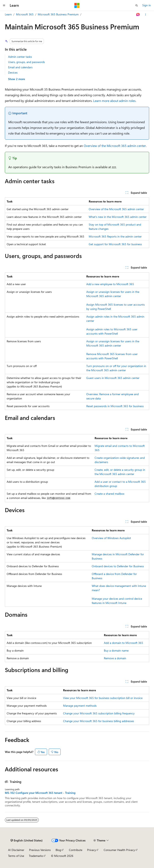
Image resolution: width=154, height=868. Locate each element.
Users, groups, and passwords (26, 62)
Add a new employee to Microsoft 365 (110, 284)
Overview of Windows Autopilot (111, 538)
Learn (8, 14)
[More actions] (146, 15)
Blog (58, 850)
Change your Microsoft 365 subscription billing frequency (99, 713)
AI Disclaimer (16, 850)
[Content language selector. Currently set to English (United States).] (27, 840)
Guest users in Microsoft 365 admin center (113, 378)
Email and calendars (20, 67)
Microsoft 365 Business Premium (58, 14)
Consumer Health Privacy (119, 850)
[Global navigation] (4, 5)
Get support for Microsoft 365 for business (115, 244)
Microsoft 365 (25, 14)
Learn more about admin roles (114, 101)
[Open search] (137, 5)
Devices (13, 72)
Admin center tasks (20, 57)
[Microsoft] (77, 5)
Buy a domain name (116, 650)
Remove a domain (115, 658)
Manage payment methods (80, 706)
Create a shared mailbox (109, 494)
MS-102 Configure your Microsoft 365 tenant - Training (40, 793)
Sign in (147, 5)
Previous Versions (40, 850)
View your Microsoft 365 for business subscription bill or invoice (103, 698)
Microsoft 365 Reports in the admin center (115, 236)
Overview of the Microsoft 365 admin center (115, 146)
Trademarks (36, 856)
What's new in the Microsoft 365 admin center (118, 217)
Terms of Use (16, 856)
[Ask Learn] (138, 15)
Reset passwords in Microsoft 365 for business (115, 406)
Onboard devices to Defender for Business (118, 566)
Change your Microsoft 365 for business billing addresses (99, 721)
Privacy (92, 850)
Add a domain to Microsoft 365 (123, 643)
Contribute (76, 850)
